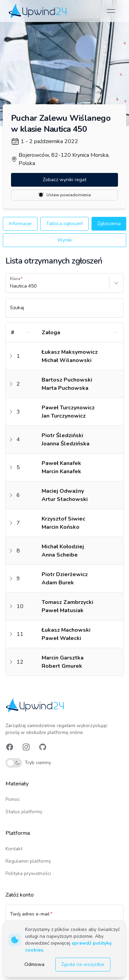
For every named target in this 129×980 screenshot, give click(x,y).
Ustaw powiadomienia (64, 195)
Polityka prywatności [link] (28, 873)
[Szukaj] (64, 311)
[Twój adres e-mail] (64, 917)
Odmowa (34, 964)
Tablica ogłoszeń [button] (64, 224)
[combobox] (11, 286)
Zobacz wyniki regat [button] (64, 180)
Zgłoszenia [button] (109, 224)
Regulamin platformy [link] (28, 861)
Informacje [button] (20, 224)
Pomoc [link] (13, 799)
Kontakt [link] (14, 849)
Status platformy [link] (24, 812)
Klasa (15, 279)
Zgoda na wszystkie (83, 964)
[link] (38, 11)
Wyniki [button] (64, 240)
